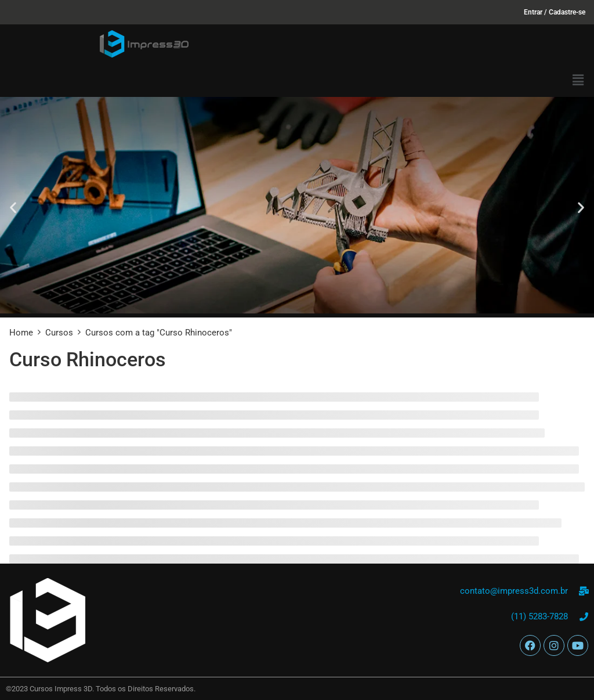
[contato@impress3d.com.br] (584, 591)
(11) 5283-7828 (539, 616)
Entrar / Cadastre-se (555, 12)
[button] (578, 80)
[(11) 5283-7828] (584, 617)
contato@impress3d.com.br (514, 591)
